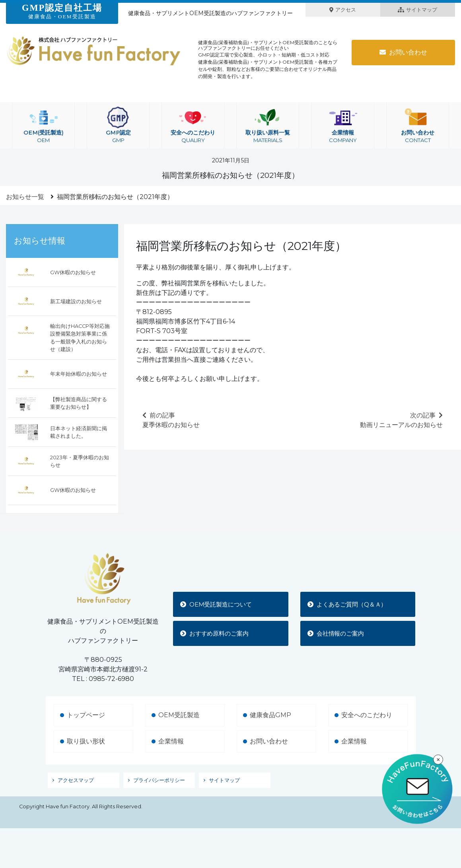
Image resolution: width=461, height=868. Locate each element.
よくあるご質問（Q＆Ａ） (351, 604)
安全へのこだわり (193, 125)
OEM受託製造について (219, 604)
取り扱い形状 (86, 741)
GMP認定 (118, 125)
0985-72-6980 (111, 679)
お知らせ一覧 (25, 197)
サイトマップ (417, 10)
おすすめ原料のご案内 (218, 633)
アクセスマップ (76, 780)
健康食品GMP (270, 715)
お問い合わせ (403, 52)
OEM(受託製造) (43, 125)
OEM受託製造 (179, 715)
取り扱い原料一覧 (268, 125)
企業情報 (343, 125)
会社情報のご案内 (338, 633)
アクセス (343, 10)
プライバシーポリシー (159, 780)
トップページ (86, 715)
